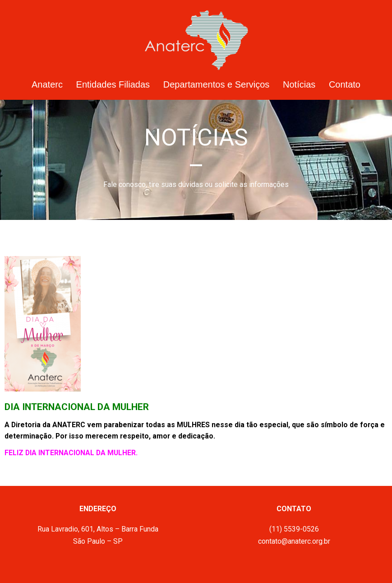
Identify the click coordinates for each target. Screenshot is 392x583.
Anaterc (47, 84)
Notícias (299, 84)
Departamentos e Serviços (217, 84)
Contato (345, 84)
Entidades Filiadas (113, 84)
